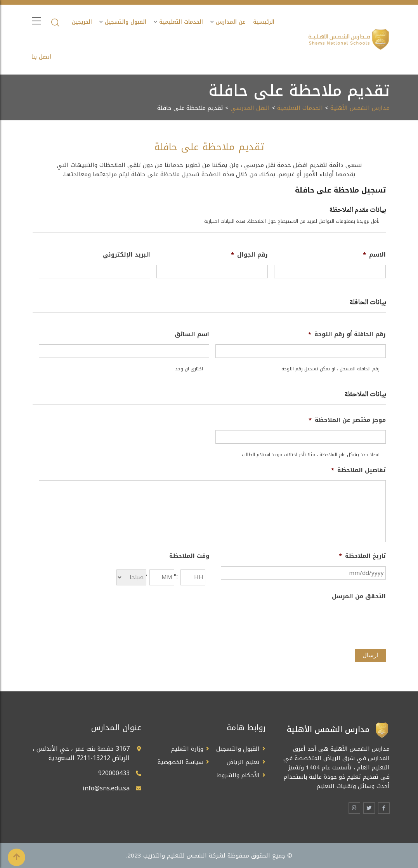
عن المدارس (231, 22)
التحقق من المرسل (359, 597)
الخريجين (82, 22)
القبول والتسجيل (126, 22)
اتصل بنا (41, 57)
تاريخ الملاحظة (362, 556)
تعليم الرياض (243, 762)
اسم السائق (192, 335)
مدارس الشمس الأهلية (360, 108)
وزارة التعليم (187, 749)
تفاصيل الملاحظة (358, 470)
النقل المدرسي (250, 108)
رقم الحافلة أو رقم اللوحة (347, 335)
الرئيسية (264, 22)
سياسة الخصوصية (180, 762)
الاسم (374, 255)
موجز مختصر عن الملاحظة (347, 420)
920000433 (114, 773)
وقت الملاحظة (189, 556)
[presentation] (327, 621)
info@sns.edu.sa (106, 788)
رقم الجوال (249, 255)
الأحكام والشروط (238, 775)
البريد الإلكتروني (127, 255)
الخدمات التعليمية (181, 22)
